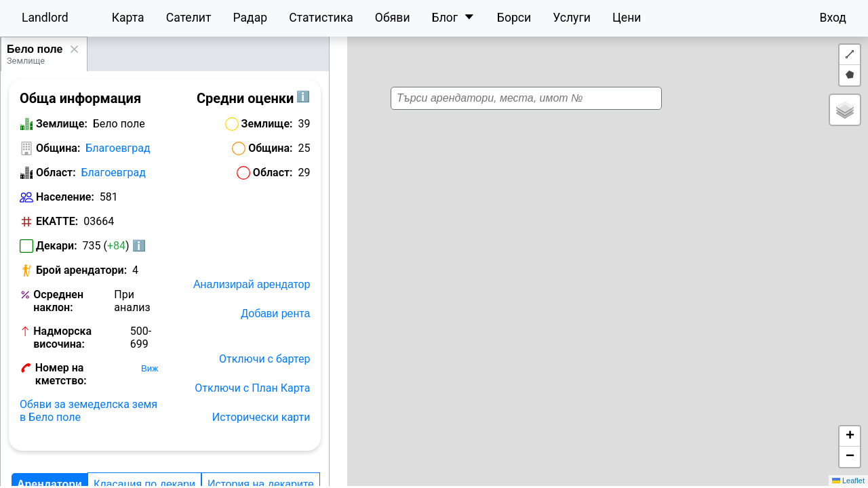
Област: (56, 172)
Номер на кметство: (61, 374)
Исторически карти (261, 417)
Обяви (393, 18)
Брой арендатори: (81, 270)
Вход (833, 18)
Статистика (321, 18)
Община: (58, 148)
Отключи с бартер (264, 359)
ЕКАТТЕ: (57, 221)
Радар (250, 18)
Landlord (45, 18)
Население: (65, 197)
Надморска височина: (62, 338)
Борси (514, 18)
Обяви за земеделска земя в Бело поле (88, 411)
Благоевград (118, 148)
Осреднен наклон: (58, 301)
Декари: (57, 246)
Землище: (62, 124)
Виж (150, 368)
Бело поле (35, 49)
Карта (128, 18)
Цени (627, 18)
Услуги (572, 18)
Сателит (189, 18)
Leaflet (848, 481)
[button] (593, 239)
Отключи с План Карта (252, 388)
